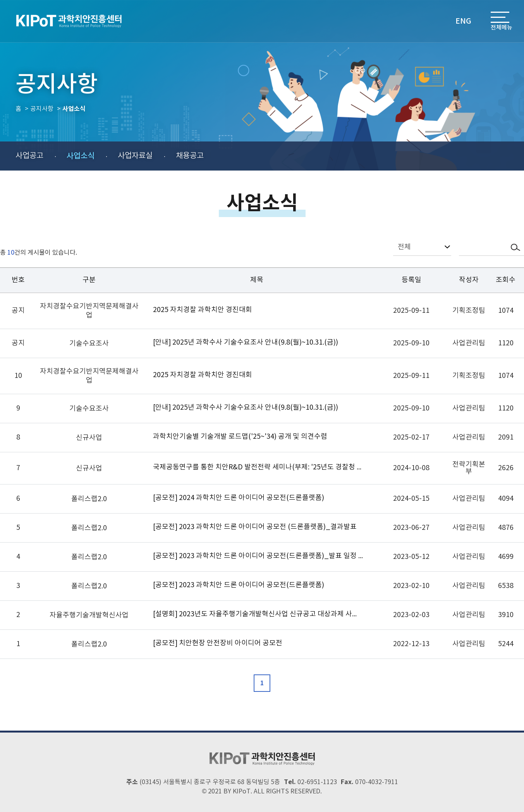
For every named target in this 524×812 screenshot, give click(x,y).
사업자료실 (135, 156)
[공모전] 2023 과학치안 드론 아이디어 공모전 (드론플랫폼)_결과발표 (255, 527)
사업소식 (81, 156)
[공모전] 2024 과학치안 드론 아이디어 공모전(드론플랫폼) (239, 498)
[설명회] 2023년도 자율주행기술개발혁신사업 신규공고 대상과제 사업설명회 (258, 614)
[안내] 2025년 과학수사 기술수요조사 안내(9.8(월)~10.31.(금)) (246, 342)
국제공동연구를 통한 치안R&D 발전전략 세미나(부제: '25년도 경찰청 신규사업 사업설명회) (258, 467)
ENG (463, 21)
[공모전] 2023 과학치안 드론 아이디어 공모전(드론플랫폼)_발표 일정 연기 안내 (258, 556)
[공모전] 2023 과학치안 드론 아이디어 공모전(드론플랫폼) (239, 585)
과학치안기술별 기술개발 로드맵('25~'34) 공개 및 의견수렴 (240, 437)
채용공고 (190, 156)
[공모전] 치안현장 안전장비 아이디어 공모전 (218, 643)
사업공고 (29, 156)
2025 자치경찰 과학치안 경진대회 (203, 310)
